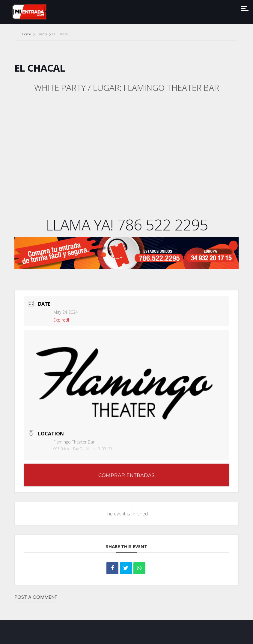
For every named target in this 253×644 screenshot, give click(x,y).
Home (27, 34)
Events (42, 34)
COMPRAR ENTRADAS (126, 475)
